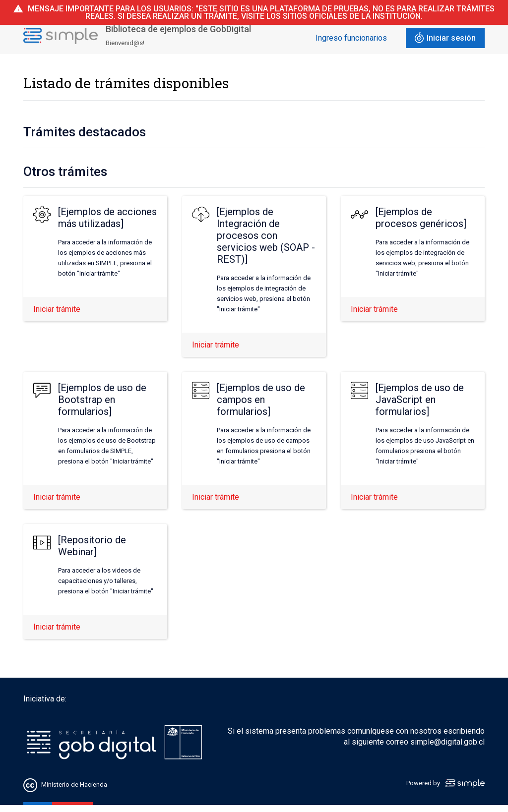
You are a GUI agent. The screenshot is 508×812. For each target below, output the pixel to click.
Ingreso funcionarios (351, 38)
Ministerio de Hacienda (74, 784)
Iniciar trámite (57, 309)
